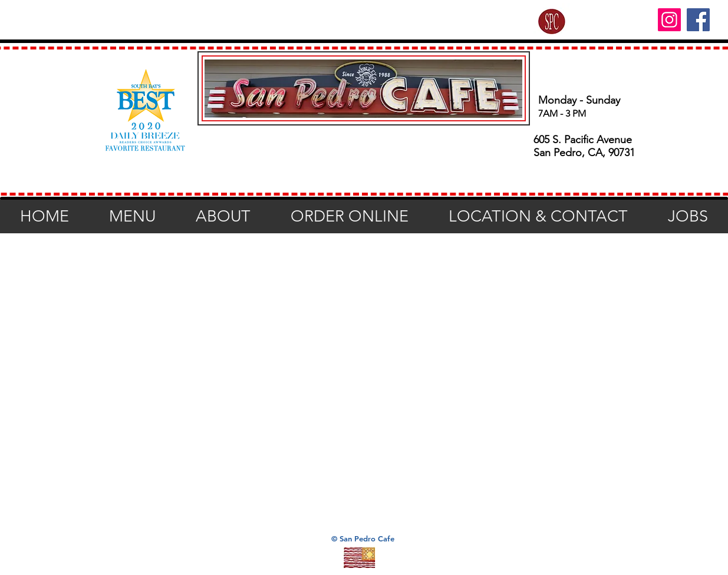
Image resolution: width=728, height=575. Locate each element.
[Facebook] (698, 20)
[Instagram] (669, 20)
